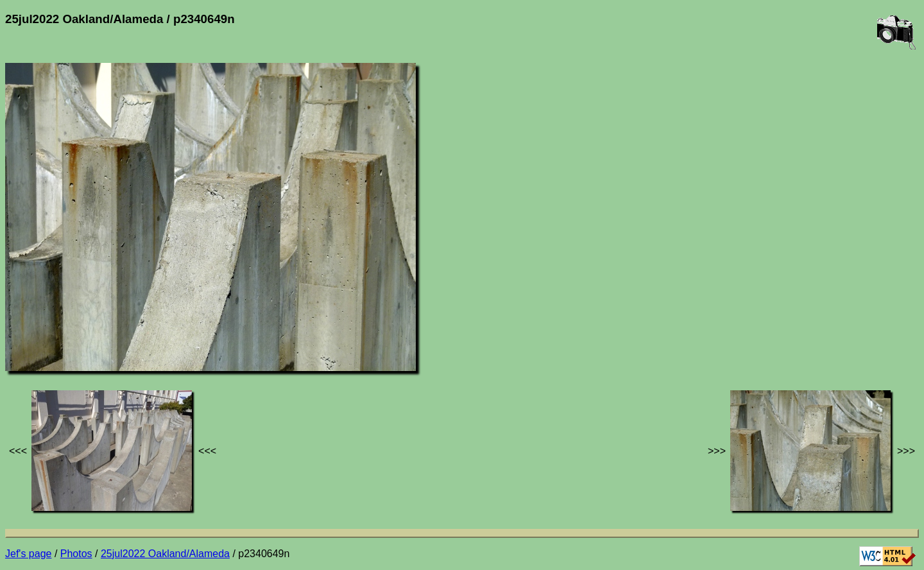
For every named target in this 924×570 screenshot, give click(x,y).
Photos (76, 554)
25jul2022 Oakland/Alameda (165, 554)
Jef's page (28, 554)
